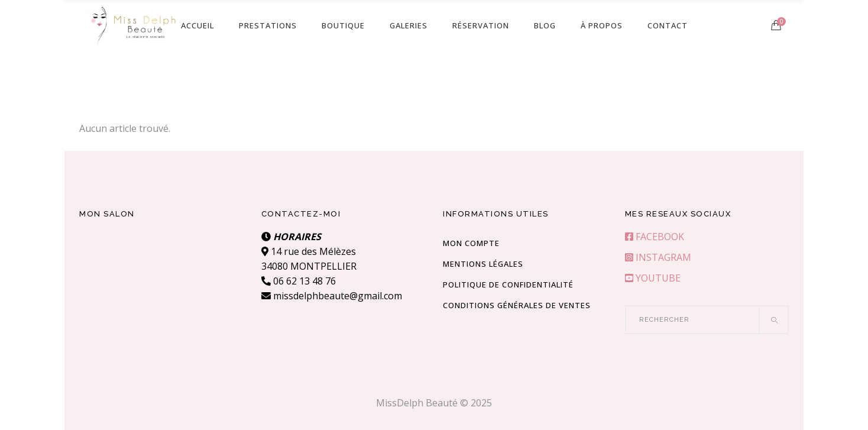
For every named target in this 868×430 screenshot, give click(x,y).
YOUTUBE (653, 278)
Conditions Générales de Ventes (517, 305)
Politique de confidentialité (508, 284)
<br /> (161, 274)
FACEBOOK (655, 237)
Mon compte (471, 243)
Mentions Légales (483, 264)
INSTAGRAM (658, 257)
